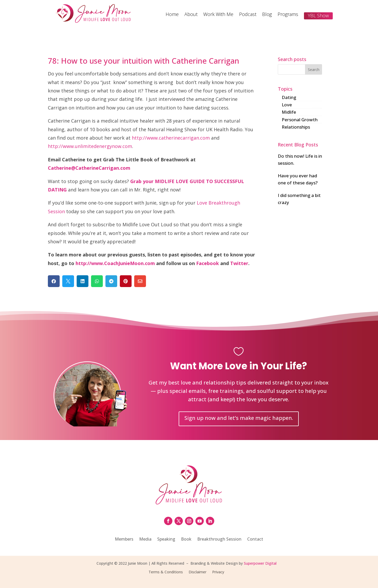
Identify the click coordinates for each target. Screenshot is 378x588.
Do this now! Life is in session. (300, 160)
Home (172, 15)
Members (124, 540)
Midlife (289, 112)
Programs (288, 15)
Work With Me (218, 15)
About (191, 15)
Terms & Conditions (166, 572)
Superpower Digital (260, 563)
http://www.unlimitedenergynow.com (90, 146)
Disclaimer (198, 572)
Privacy (218, 572)
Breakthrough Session (219, 540)
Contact (255, 540)
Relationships (296, 127)
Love (287, 105)
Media (145, 540)
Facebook (208, 263)
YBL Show (318, 15)
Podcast (248, 15)
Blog (267, 15)
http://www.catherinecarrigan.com (171, 138)
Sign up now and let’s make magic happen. (239, 418)
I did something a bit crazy (299, 199)
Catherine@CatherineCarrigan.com (89, 168)
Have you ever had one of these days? (298, 179)
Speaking (166, 540)
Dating (289, 97)
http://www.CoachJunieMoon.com (115, 263)
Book (186, 540)
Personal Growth (300, 120)
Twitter (239, 263)
